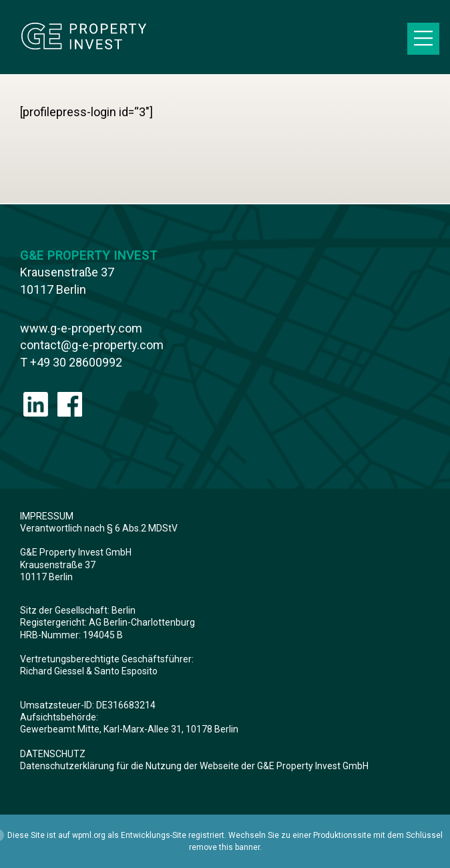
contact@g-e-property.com (92, 345)
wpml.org (89, 835)
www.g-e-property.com (81, 328)
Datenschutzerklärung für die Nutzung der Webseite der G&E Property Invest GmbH (194, 766)
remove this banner (224, 847)
